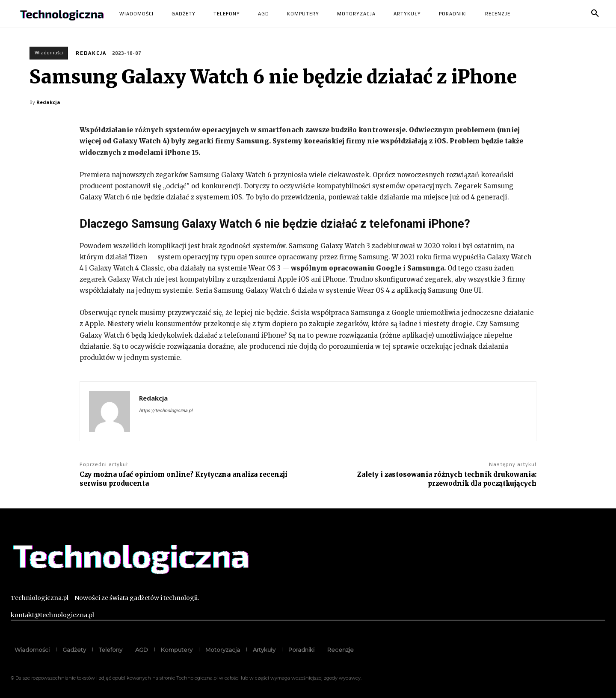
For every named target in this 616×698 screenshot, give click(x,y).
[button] (595, 14)
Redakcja (91, 53)
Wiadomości (49, 53)
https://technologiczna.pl (166, 411)
